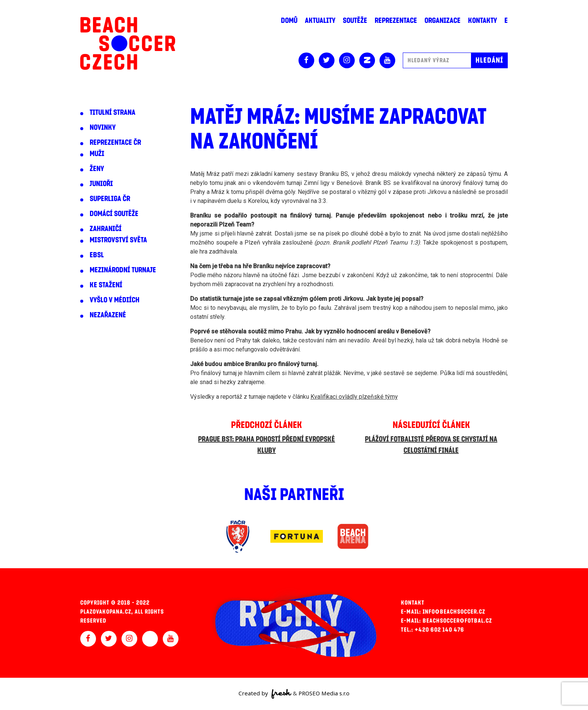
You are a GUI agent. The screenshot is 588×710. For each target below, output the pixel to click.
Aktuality (320, 21)
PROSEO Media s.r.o (324, 693)
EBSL (97, 255)
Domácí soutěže (114, 214)
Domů (289, 21)
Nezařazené (108, 315)
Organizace (442, 21)
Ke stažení (106, 285)
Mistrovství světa (118, 240)
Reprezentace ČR (115, 143)
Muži (97, 154)
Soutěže (355, 21)
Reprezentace (396, 21)
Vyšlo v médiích (115, 300)
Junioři (101, 184)
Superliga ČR (110, 199)
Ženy (97, 169)
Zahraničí (106, 229)
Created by (265, 694)
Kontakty (482, 21)
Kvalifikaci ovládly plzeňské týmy (354, 397)
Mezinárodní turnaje (123, 270)
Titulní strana (112, 113)
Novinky (103, 128)
